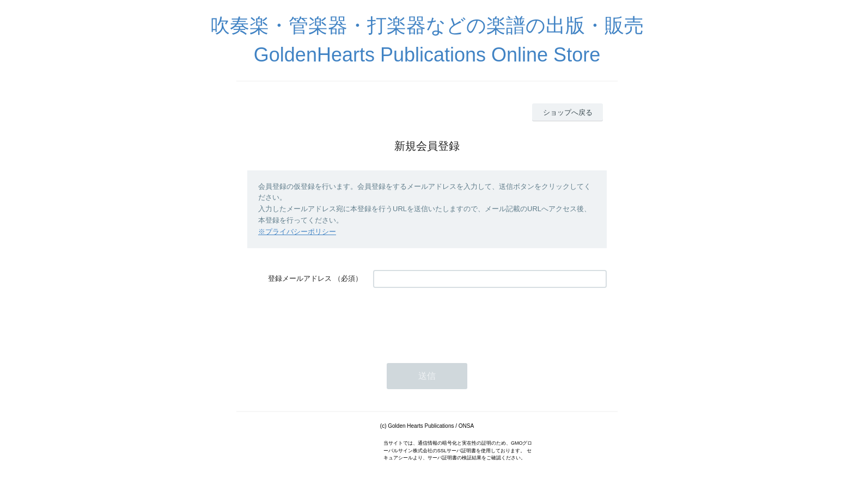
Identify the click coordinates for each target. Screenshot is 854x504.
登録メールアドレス (300, 278)
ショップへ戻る (568, 112)
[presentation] (456, 320)
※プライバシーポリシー (297, 232)
